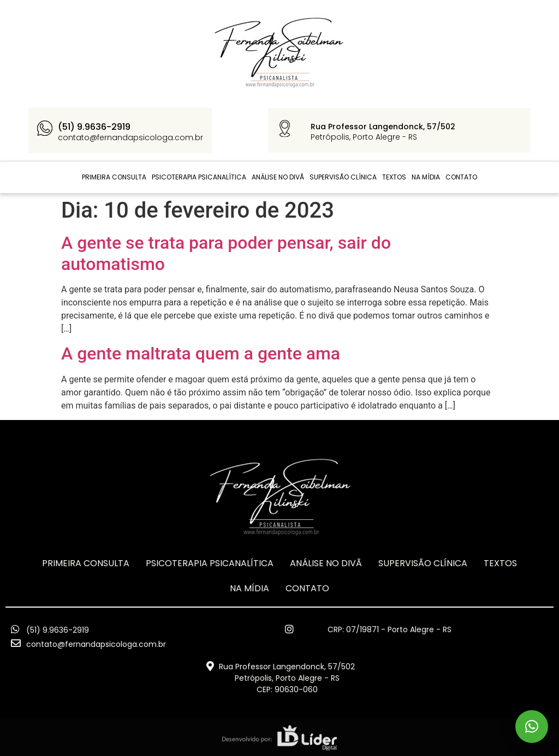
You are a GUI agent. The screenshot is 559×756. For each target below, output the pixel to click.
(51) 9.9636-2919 (94, 127)
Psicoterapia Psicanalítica (199, 177)
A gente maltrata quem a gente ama (201, 353)
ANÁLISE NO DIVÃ (278, 177)
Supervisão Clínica (343, 177)
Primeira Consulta (114, 177)
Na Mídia (426, 177)
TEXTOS (394, 177)
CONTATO (461, 177)
